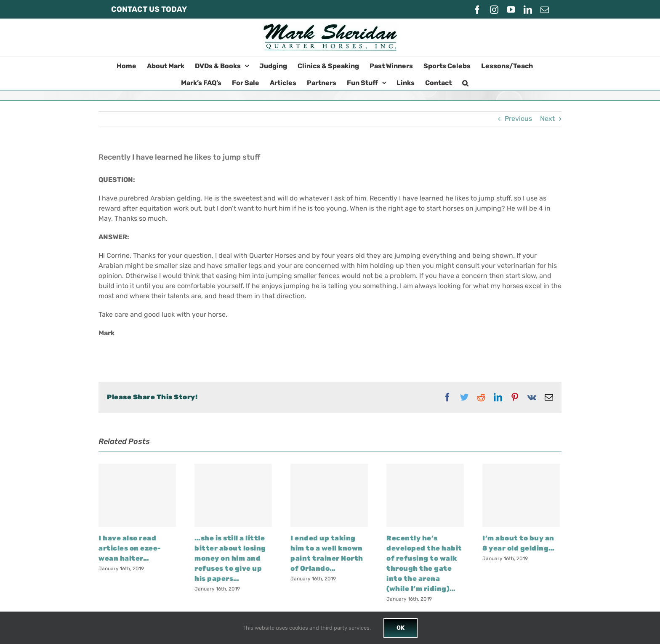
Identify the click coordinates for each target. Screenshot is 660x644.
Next (547, 119)
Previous (518, 119)
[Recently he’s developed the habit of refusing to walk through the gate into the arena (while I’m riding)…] (425, 495)
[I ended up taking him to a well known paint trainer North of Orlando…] (329, 495)
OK (401, 628)
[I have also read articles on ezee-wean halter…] (137, 495)
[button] (465, 82)
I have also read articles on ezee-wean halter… (130, 548)
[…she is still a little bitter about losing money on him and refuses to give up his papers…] (233, 495)
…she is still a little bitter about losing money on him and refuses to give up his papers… (230, 558)
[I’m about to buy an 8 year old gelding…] (521, 495)
